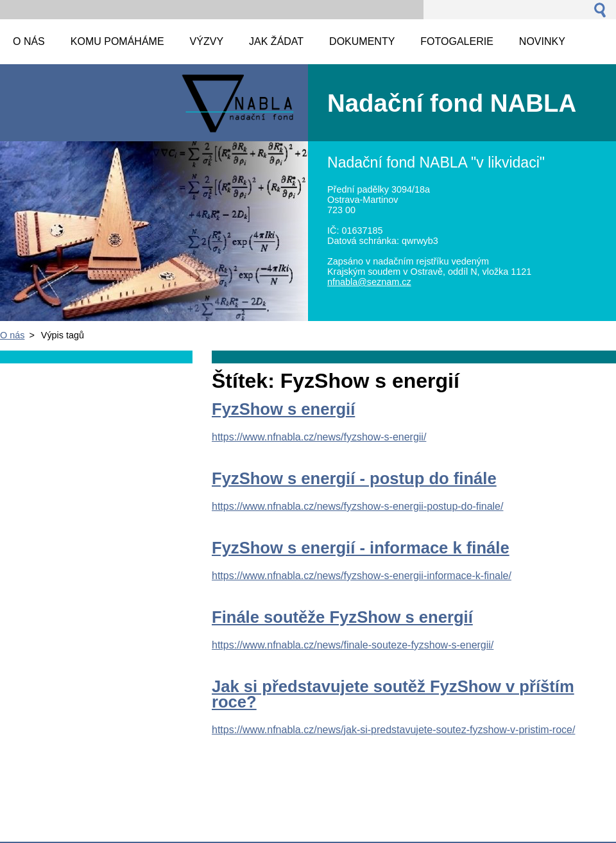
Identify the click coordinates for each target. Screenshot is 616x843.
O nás (12, 335)
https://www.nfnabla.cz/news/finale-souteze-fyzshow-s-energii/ (353, 645)
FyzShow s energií (283, 409)
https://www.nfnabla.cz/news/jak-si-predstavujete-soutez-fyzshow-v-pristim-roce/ (393, 730)
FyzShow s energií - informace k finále (361, 548)
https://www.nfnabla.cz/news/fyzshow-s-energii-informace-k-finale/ (362, 576)
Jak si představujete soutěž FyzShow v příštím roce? (393, 694)
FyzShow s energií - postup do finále (354, 478)
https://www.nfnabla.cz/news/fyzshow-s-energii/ (319, 437)
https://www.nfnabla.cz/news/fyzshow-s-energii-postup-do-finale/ (357, 506)
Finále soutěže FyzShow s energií (342, 617)
